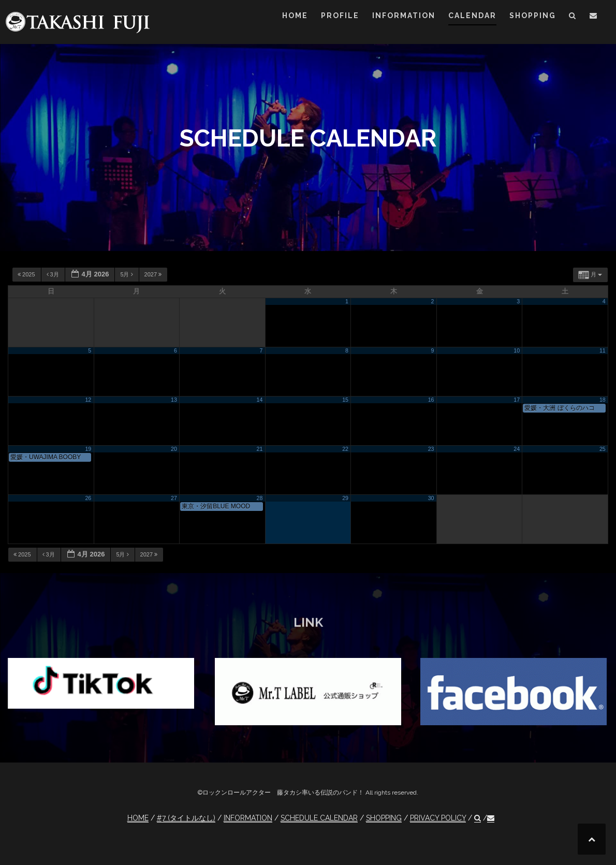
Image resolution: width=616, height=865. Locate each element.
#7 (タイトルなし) (186, 818)
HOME (295, 16)
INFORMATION (404, 16)
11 (603, 350)
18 (603, 400)
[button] (573, 17)
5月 (127, 274)
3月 (54, 274)
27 (174, 498)
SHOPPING (533, 16)
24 (517, 449)
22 (345, 449)
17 (517, 400)
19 (88, 449)
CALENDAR (472, 16)
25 (603, 449)
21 (260, 449)
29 (345, 498)
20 (174, 449)
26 (88, 498)
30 (431, 498)
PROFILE (340, 16)
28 (260, 498)
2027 (154, 274)
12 (88, 400)
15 (345, 400)
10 (517, 350)
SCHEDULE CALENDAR (319, 818)
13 (174, 400)
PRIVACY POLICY (438, 818)
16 (431, 400)
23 (431, 449)
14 (260, 400)
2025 (27, 274)
